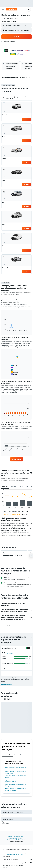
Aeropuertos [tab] (7, 755)
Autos (14, 835)
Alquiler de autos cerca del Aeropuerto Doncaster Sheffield (15, 781)
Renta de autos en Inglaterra (15, 838)
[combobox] (10, 18)
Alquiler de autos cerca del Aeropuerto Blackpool (15, 777)
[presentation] (31, 637)
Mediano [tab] (13, 487)
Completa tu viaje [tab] (19, 755)
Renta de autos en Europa (24, 835)
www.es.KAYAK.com (6, 835)
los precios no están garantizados (15, 854)
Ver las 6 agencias (6, 684)
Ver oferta (26, 119)
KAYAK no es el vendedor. (17, 860)
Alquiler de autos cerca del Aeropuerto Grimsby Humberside (15, 789)
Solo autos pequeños (9, 42)
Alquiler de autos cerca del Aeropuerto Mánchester (15, 768)
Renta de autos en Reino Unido (15, 837)
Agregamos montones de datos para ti (17, 863)
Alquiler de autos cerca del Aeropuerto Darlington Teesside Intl (15, 785)
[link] (17, 459)
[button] (3, 9)
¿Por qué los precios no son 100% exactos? (17, 866)
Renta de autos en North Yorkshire (15, 840)
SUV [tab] (27, 487)
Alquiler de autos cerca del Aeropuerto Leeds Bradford (15, 772)
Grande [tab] (21, 487)
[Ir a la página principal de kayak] (11, 9)
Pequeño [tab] (5, 487)
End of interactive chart (1, 506)
